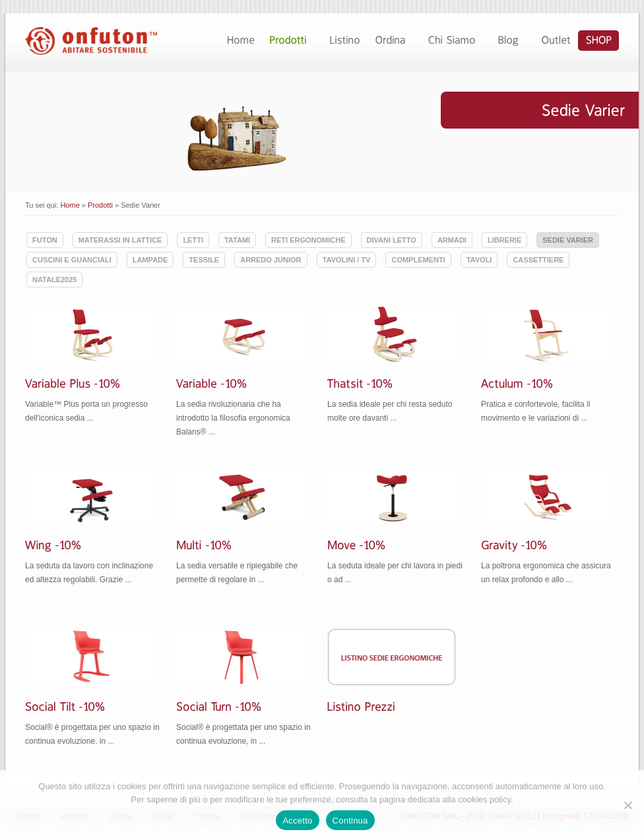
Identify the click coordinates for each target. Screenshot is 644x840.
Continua (350, 821)
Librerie (504, 240)
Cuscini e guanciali (72, 260)
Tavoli (479, 260)
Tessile (204, 260)
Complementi (418, 260)
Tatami (237, 240)
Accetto (297, 821)
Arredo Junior (271, 260)
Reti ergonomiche (308, 240)
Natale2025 (54, 280)
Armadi (452, 240)
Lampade (150, 260)
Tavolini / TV (347, 260)
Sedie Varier (568, 240)
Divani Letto (392, 240)
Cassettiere (538, 260)
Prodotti (100, 205)
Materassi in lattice (120, 240)
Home (70, 205)
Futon (45, 240)
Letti (193, 240)
